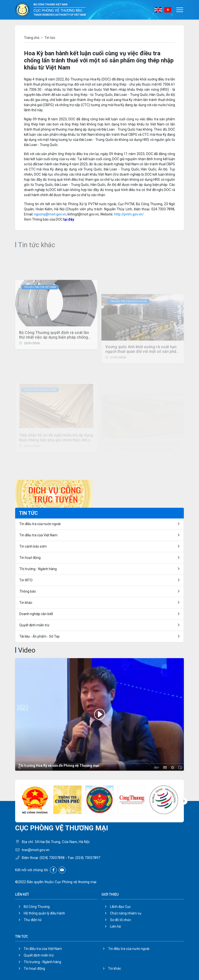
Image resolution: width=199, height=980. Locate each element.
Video (27, 650)
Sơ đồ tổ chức (121, 920)
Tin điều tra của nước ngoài (40, 524)
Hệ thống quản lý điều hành (44, 913)
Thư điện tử (33, 920)
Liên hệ (115, 926)
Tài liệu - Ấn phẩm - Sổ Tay (39, 636)
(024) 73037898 (52, 858)
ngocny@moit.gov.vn (50, 214)
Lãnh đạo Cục (120, 907)
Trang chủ (32, 38)
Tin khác (26, 603)
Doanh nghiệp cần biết (36, 614)
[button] (184, 801)
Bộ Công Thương (37, 907)
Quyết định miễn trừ (34, 625)
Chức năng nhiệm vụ (126, 913)
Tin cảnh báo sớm (33, 546)
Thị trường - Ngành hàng (38, 569)
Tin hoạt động (34, 969)
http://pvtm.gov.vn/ (129, 214)
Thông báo (28, 591)
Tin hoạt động (30, 558)
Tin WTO (26, 580)
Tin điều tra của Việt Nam (40, 322)
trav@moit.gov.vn (36, 850)
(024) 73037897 (88, 858)
